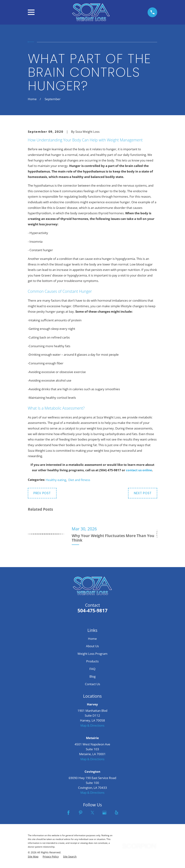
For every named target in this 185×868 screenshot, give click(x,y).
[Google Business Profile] (104, 813)
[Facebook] (68, 813)
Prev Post (42, 493)
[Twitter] (92, 813)
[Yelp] (117, 813)
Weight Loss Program (92, 654)
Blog (92, 676)
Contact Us (92, 684)
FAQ (92, 669)
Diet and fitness (79, 480)
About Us (92, 646)
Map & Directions (92, 725)
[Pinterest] (81, 813)
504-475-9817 (92, 610)
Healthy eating (56, 480)
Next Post (143, 493)
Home (92, 639)
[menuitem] (33, 857)
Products (92, 661)
